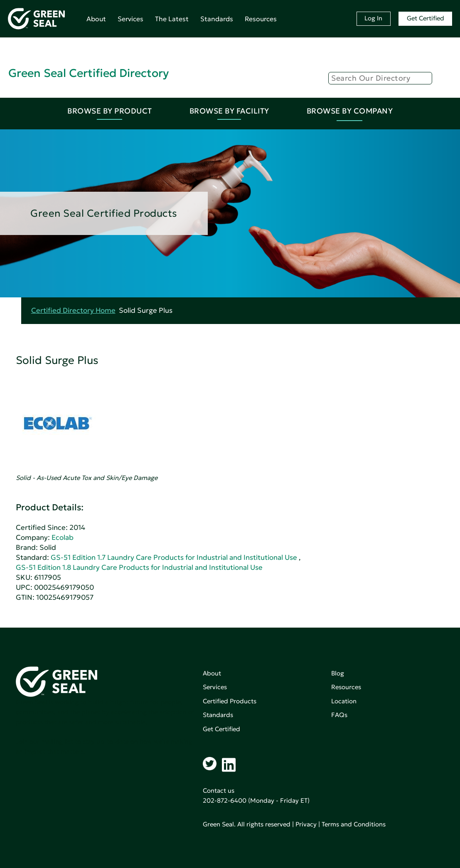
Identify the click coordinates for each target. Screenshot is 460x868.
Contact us (219, 790)
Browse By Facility (229, 111)
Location (344, 701)
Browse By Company (350, 111)
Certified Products (230, 701)
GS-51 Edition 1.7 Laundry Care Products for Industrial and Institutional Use (174, 558)
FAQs (339, 715)
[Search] (380, 78)
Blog (338, 673)
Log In (373, 18)
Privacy (306, 824)
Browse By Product (110, 111)
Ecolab (63, 538)
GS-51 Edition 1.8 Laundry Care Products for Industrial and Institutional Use (139, 568)
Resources (261, 19)
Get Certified (426, 18)
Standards (217, 19)
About (96, 19)
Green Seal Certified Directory (89, 73)
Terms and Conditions (354, 824)
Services (130, 19)
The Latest (172, 19)
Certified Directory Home (73, 310)
